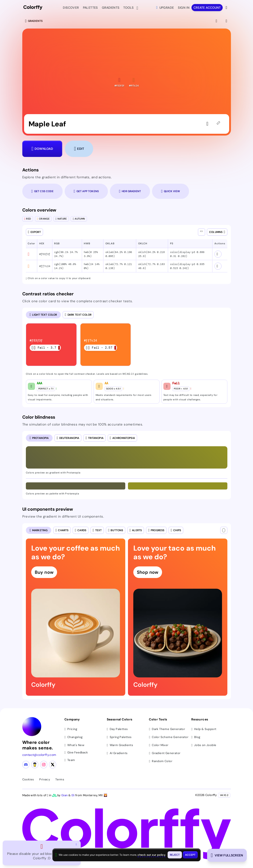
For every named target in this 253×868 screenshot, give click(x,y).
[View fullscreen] (217, 21)
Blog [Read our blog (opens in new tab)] (196, 737)
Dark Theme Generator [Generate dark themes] (167, 729)
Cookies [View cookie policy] (28, 779)
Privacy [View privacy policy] (45, 779)
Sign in (184, 8)
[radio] (43, 315)
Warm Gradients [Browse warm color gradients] (120, 745)
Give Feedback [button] (76, 753)
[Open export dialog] (34, 232)
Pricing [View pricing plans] (71, 729)
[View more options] (227, 8)
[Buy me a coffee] (35, 765)
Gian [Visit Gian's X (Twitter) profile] (65, 795)
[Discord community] (26, 765)
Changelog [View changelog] (73, 737)
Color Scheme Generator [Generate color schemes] (169, 737)
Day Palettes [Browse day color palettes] (117, 729)
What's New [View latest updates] (74, 745)
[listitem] (51, 345)
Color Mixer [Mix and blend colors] (159, 745)
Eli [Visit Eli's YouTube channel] (73, 795)
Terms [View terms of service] (60, 779)
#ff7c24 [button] (45, 266)
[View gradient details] (227, 21)
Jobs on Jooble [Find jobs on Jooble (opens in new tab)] (204, 745)
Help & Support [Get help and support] (204, 729)
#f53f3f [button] (45, 254)
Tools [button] (129, 8)
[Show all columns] (202, 232)
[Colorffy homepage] (33, 8)
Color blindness (39, 417)
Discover (71, 8)
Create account (207, 8)
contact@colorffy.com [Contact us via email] (39, 755)
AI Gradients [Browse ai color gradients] (117, 753)
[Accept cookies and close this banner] (190, 855)
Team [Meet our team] (70, 760)
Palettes (90, 8)
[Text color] (224, 530)
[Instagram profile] (44, 765)
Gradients (111, 8)
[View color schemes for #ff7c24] (218, 266)
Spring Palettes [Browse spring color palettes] (119, 737)
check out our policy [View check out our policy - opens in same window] (151, 855)
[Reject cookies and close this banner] (175, 855)
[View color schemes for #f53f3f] (218, 254)
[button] (119, 82)
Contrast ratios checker (48, 294)
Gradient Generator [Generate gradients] (165, 753)
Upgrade (165, 8)
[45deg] (219, 124)
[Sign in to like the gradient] (209, 124)
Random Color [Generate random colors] (161, 761)
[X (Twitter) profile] (53, 765)
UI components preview (48, 509)
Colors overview (39, 210)
